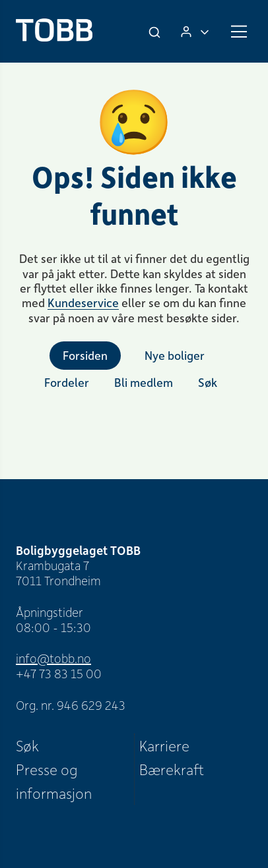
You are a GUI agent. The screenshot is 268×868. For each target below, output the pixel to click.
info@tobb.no (53, 658)
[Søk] (156, 32)
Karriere (164, 745)
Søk (27, 745)
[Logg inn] (195, 31)
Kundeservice (83, 303)
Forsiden (85, 355)
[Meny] (239, 32)
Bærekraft (172, 769)
